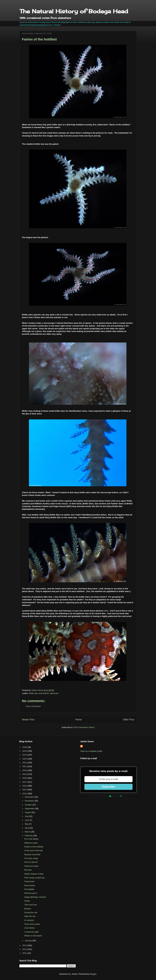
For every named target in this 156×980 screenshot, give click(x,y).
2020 (25, 770)
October (29, 805)
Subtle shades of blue (34, 874)
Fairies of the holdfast (34, 847)
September (30, 809)
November (30, 801)
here (106, 611)
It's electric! (29, 920)
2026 (25, 747)
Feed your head (31, 866)
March (28, 832)
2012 (25, 949)
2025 (25, 751)
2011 (25, 953)
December (30, 797)
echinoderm (44, 693)
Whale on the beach (33, 936)
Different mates (31, 843)
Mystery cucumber (32, 854)
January (29, 941)
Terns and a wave (32, 924)
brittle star (33, 693)
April (27, 828)
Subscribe (108, 787)
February (29, 836)
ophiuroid (54, 693)
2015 (25, 790)
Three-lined (29, 881)
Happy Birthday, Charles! (35, 897)
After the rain (30, 916)
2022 (25, 763)
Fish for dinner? (31, 862)
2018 (25, 778)
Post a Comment (33, 706)
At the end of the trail (33, 850)
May (27, 824)
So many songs (31, 858)
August (28, 812)
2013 (25, 945)
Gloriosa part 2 (31, 893)
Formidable (29, 889)
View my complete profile (91, 751)
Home (79, 720)
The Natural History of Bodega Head (74, 11)
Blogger (93, 974)
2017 (25, 782)
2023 (25, 759)
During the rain (31, 912)
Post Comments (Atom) (84, 727)
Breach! (28, 909)
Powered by (109, 796)
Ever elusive (30, 885)
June (27, 820)
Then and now (30, 905)
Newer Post (28, 720)
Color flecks (29, 928)
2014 (25, 794)
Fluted (27, 901)
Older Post (128, 720)
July (27, 816)
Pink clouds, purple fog (34, 878)
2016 (25, 786)
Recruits (28, 870)
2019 (25, 774)
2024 (25, 755)
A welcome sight (31, 932)
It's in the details (31, 839)
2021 (25, 766)
